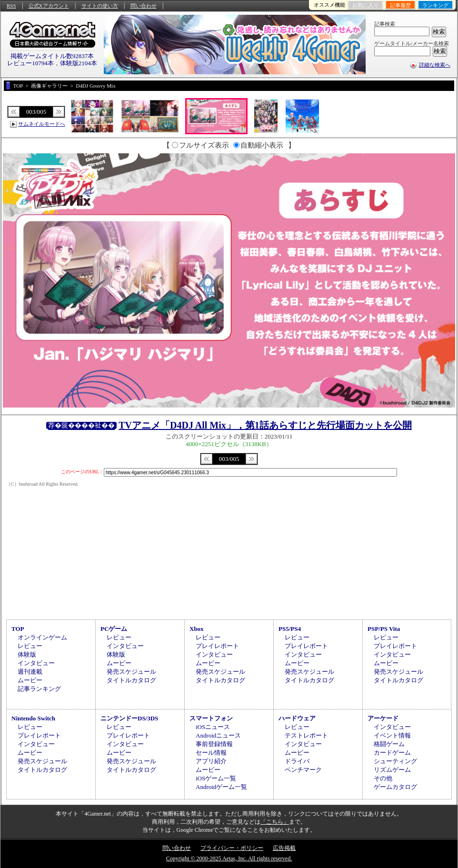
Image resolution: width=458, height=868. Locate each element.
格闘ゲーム (389, 744)
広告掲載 (284, 848)
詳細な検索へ (435, 65)
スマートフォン (211, 718)
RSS (11, 6)
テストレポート (306, 735)
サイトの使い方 (100, 6)
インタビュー (36, 663)
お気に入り (365, 5)
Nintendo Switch (33, 718)
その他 (383, 778)
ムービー (30, 680)
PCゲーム (114, 629)
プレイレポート (217, 646)
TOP (18, 629)
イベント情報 (392, 735)
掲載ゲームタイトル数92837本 (52, 56)
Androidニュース (218, 735)
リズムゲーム (392, 770)
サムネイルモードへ (42, 124)
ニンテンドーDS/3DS (129, 718)
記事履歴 (400, 5)
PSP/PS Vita (384, 629)
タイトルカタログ (131, 680)
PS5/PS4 (290, 629)
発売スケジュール (131, 672)
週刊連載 (30, 672)
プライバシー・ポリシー (232, 848)
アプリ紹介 (211, 761)
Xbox (197, 629)
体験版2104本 (79, 63)
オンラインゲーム (42, 637)
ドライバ (297, 761)
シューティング (395, 761)
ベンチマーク (303, 770)
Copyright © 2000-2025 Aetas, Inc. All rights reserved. (229, 858)
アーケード (383, 718)
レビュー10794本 (30, 63)
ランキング (435, 5)
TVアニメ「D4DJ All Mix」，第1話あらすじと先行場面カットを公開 (265, 425)
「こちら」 (275, 822)
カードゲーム (392, 753)
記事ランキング (39, 689)
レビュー (30, 646)
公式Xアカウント (49, 6)
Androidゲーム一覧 (221, 787)
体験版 (27, 654)
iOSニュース (213, 727)
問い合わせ (144, 6)
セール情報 (211, 753)
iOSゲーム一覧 (216, 778)
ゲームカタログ (395, 787)
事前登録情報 (214, 744)
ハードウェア (297, 718)
